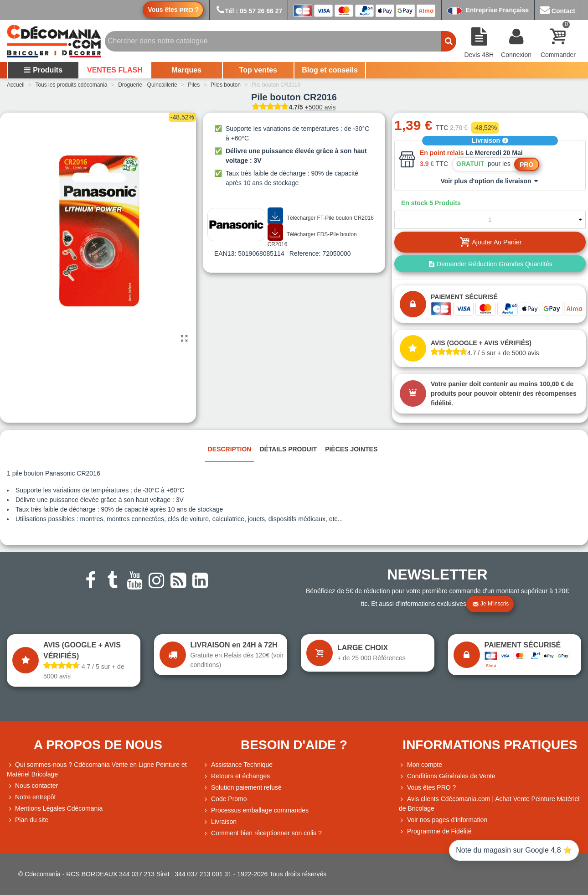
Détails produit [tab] (288, 449)
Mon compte (420, 765)
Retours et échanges (236, 776)
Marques (186, 70)
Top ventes (258, 70)
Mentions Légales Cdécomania (55, 809)
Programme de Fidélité (435, 831)
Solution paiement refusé (242, 788)
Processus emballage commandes (256, 810)
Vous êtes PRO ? (431, 787)
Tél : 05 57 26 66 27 (249, 11)
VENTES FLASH (115, 70)
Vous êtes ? (173, 10)
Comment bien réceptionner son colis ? (262, 833)
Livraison (490, 140)
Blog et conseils (330, 70)
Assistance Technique (238, 765)
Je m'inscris (490, 604)
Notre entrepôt (31, 797)
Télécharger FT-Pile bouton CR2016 (321, 216)
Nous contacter (32, 786)
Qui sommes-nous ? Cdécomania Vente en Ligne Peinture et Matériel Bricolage (97, 769)
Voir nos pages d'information (443, 820)
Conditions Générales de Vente (447, 776)
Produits (43, 70)
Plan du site (28, 820)
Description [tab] (230, 449)
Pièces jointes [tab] (351, 449)
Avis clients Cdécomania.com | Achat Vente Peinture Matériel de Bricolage (489, 803)
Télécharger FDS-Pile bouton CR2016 (312, 236)
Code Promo (225, 799)
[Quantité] (490, 220)
